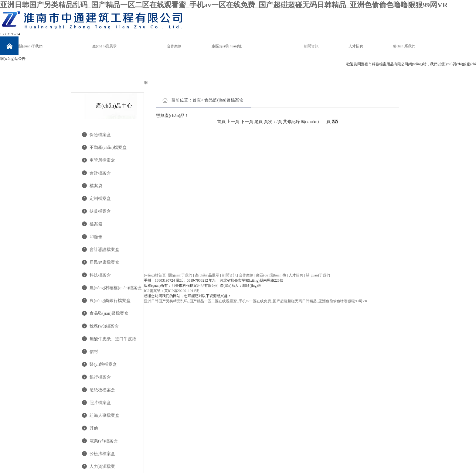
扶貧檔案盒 (100, 211)
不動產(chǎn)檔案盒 (108, 147)
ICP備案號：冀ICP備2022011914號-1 (173, 291)
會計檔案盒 (100, 173)
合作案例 (174, 46)
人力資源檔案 (102, 466)
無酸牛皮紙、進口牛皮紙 (113, 339)
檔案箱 (96, 224)
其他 (94, 428)
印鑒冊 (96, 237)
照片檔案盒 (100, 403)
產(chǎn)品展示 (104, 46)
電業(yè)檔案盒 (104, 441)
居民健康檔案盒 (104, 262)
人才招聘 (356, 46)
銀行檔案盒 (100, 377)
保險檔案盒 (100, 135)
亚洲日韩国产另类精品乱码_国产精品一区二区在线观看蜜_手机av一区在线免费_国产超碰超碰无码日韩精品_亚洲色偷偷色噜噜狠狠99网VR (224, 5)
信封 (94, 352)
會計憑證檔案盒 (104, 250)
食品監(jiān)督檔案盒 (109, 313)
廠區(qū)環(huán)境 (227, 46)
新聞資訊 (311, 46)
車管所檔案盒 (102, 160)
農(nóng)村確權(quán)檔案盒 (116, 288)
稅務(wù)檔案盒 (104, 326)
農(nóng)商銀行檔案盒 (110, 301)
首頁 (197, 100)
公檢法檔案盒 (102, 454)
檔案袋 (96, 186)
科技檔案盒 (100, 275)
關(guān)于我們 (31, 46)
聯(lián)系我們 (404, 46)
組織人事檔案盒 (104, 415)
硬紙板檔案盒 (102, 390)
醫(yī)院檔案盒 (103, 364)
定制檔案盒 (100, 199)
